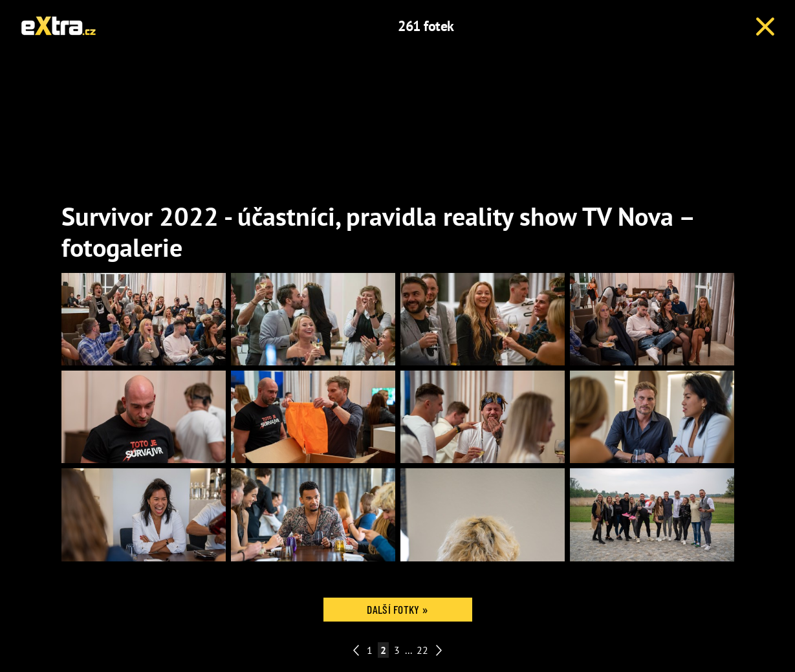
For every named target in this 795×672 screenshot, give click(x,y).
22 (422, 650)
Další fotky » (397, 609)
